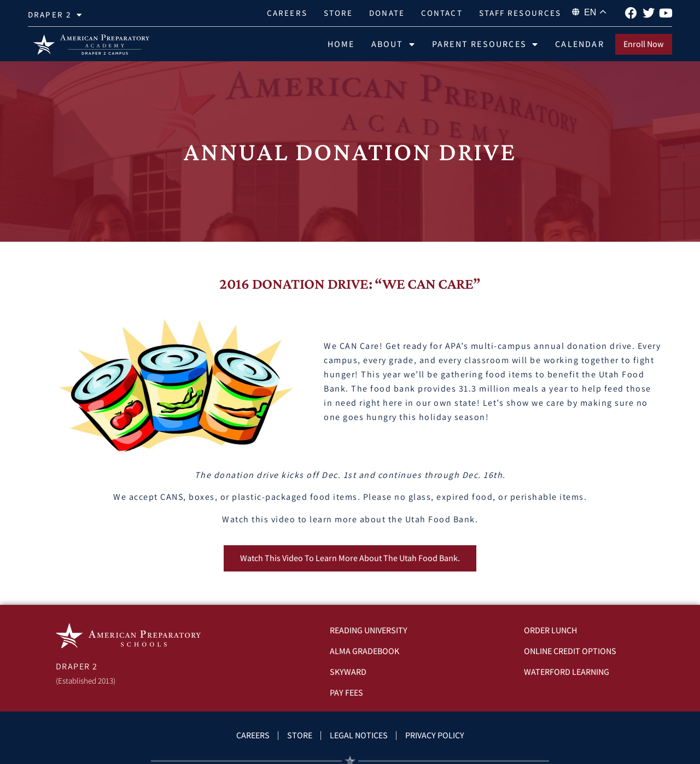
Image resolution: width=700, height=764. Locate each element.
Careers (287, 13)
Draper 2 (55, 15)
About (393, 44)
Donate (387, 13)
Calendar (580, 44)
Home (341, 44)
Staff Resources (520, 13)
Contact (442, 13)
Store (339, 13)
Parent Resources (485, 44)
